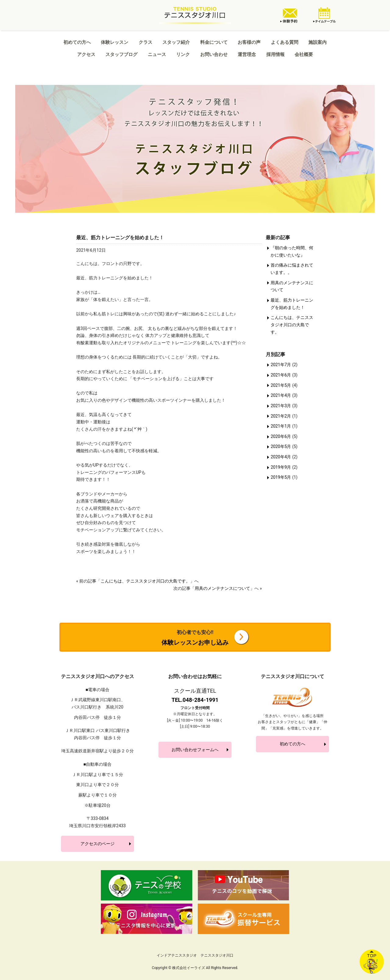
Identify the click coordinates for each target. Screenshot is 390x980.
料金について (214, 42)
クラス (145, 42)
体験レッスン (115, 42)
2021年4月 (281, 395)
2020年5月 (281, 446)
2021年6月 (281, 375)
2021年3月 (281, 406)
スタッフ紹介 (176, 42)
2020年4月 (281, 457)
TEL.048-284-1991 (195, 700)
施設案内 (317, 42)
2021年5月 (281, 385)
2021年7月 (281, 365)
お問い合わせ (214, 54)
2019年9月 (281, 467)
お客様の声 (249, 42)
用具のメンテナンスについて (222, 588)
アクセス (86, 54)
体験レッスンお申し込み (195, 638)
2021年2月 (281, 416)
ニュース (157, 54)
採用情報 (275, 54)
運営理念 (247, 54)
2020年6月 (281, 436)
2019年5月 (281, 477)
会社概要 (304, 54)
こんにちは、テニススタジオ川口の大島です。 (145, 581)
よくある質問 (285, 42)
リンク (183, 54)
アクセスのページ (97, 844)
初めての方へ (77, 42)
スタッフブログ (121, 54)
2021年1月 (281, 426)
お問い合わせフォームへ (195, 750)
